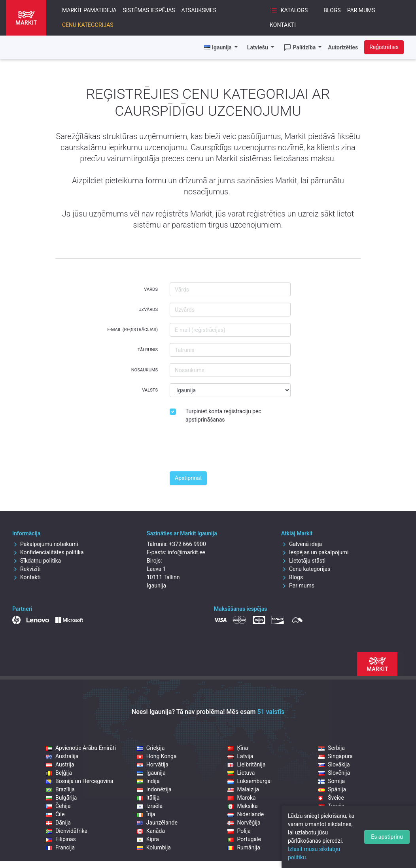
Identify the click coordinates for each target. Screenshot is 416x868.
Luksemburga (249, 781)
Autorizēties (343, 47)
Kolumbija (154, 847)
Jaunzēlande (157, 823)
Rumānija (244, 847)
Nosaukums (145, 370)
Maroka (241, 798)
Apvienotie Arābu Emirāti (81, 748)
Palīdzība (300, 47)
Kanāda (151, 831)
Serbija (332, 748)
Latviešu (258, 47)
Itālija (148, 798)
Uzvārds (148, 310)
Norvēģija (244, 823)
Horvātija (153, 764)
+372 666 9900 (187, 544)
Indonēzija (154, 789)
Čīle (55, 814)
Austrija (60, 764)
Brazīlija (60, 789)
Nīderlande (246, 814)
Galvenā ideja (302, 544)
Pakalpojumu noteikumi (45, 544)
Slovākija (334, 764)
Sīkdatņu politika (37, 561)
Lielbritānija (246, 764)
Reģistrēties (384, 47)
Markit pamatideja (89, 10)
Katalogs (289, 10)
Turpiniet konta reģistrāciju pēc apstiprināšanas (223, 415)
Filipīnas (61, 839)
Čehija (58, 806)
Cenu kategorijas (88, 25)
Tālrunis (148, 350)
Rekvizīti (26, 569)
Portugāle (244, 839)
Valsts (150, 390)
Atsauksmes (199, 10)
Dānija (58, 823)
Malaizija (243, 789)
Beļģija (59, 773)
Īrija (146, 814)
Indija (148, 781)
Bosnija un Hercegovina (79, 781)
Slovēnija (334, 773)
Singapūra (336, 756)
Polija (239, 831)
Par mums (361, 10)
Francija (60, 847)
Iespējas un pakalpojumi (315, 552)
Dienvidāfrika (67, 831)
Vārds (151, 289)
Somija (332, 781)
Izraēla (150, 806)
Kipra (148, 839)
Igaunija (151, 773)
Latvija (240, 756)
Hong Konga (157, 756)
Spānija (332, 789)
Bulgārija (61, 798)
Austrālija (62, 756)
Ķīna (238, 748)
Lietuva (241, 773)
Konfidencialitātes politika (48, 552)
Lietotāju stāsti (303, 561)
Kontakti (283, 25)
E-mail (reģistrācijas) (132, 330)
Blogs (332, 10)
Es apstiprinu (387, 837)
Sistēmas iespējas (149, 10)
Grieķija (151, 748)
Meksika (242, 806)
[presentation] (230, 450)
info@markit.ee (186, 552)
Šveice (331, 798)
